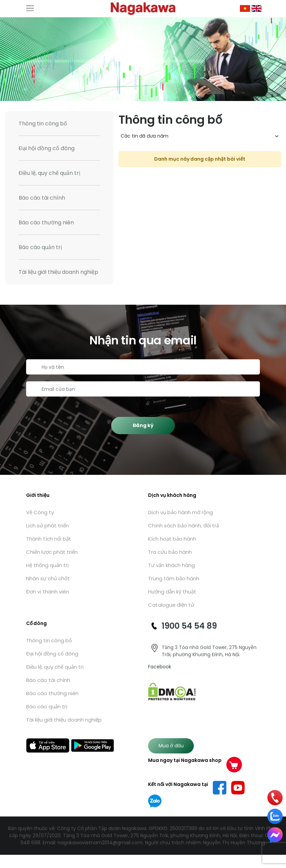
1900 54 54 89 (189, 626)
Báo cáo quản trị (40, 247)
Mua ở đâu (171, 746)
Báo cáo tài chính (42, 198)
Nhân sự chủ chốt (48, 578)
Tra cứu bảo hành (170, 552)
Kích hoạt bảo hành (172, 539)
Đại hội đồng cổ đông (47, 148)
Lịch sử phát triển (47, 526)
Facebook (160, 667)
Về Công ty (40, 512)
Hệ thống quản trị (47, 565)
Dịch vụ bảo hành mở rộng (180, 512)
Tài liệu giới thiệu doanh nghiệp (58, 272)
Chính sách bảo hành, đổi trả (183, 526)
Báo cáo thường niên (46, 223)
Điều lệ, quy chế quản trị (49, 173)
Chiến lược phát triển (52, 552)
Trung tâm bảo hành (174, 578)
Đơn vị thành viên (48, 592)
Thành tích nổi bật (49, 539)
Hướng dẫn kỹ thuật (172, 592)
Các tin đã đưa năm (145, 136)
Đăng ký (143, 425)
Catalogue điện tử (171, 605)
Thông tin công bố (43, 124)
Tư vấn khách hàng (171, 565)
